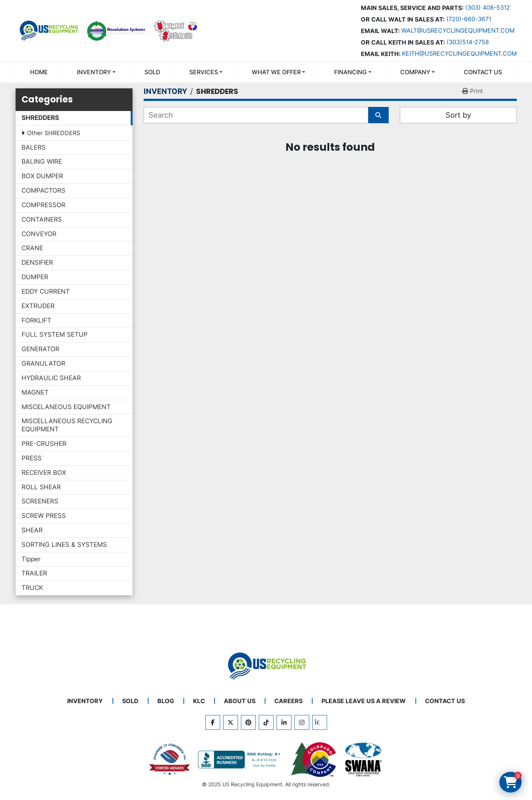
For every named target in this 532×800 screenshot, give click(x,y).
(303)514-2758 (468, 42)
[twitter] (231, 722)
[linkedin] (284, 722)
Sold (152, 72)
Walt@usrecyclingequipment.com (458, 30)
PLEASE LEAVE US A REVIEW (364, 701)
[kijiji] (320, 722)
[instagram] (302, 722)
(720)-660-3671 (469, 19)
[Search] (256, 115)
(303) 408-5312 (488, 7)
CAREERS (288, 701)
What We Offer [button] (276, 72)
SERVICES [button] (204, 72)
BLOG (166, 701)
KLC (199, 701)
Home (39, 72)
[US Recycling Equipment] (266, 665)
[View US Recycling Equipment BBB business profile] (241, 760)
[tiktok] (266, 722)
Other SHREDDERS (54, 133)
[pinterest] (248, 722)
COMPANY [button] (415, 72)
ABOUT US (240, 701)
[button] (96, 72)
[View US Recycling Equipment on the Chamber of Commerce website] (170, 760)
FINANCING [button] (350, 72)
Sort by (458, 115)
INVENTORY (94, 72)
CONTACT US (483, 72)
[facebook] (213, 722)
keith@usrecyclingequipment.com (459, 53)
